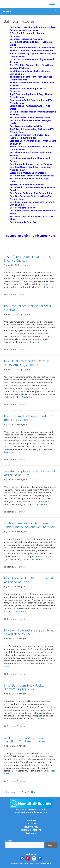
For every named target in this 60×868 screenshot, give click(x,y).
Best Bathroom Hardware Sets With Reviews (33, 48)
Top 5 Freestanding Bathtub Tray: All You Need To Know (29, 580)
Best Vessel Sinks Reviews (23, 208)
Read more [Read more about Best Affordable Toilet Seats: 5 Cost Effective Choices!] (49, 287)
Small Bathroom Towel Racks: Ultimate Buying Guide (24, 687)
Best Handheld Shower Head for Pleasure (31, 164)
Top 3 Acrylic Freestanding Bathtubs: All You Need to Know (29, 632)
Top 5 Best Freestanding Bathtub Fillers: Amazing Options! (26, 363)
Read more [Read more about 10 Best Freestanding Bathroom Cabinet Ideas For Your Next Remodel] (37, 559)
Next (35, 792)
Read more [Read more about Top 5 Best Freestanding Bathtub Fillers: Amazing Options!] (27, 397)
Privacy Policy (31, 827)
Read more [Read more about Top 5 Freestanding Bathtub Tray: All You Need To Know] (20, 612)
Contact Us (31, 824)
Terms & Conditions (31, 830)
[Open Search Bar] (56, 11)
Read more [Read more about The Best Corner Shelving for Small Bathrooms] (35, 342)
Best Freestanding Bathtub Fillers (27, 126)
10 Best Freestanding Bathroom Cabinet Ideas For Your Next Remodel (30, 525)
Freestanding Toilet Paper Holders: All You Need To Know (30, 473)
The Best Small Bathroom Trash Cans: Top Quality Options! (30, 418)
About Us (31, 820)
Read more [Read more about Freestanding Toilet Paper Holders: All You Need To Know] (42, 504)
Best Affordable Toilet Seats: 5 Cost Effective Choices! (28, 259)
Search (9, 841)
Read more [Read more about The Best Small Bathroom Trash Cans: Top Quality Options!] (9, 452)
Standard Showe (18, 141)
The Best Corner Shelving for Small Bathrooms (28, 308)
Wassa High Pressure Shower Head (28, 173)
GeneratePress (46, 863)
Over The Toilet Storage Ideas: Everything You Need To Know (24, 739)
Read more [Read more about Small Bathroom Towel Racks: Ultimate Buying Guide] (42, 719)
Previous (9, 792)
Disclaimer (31, 833)
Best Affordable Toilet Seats (24, 222)
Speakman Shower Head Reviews (27, 184)
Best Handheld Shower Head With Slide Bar (32, 176)
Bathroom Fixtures (16, 295)
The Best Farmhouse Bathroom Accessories (32, 51)
